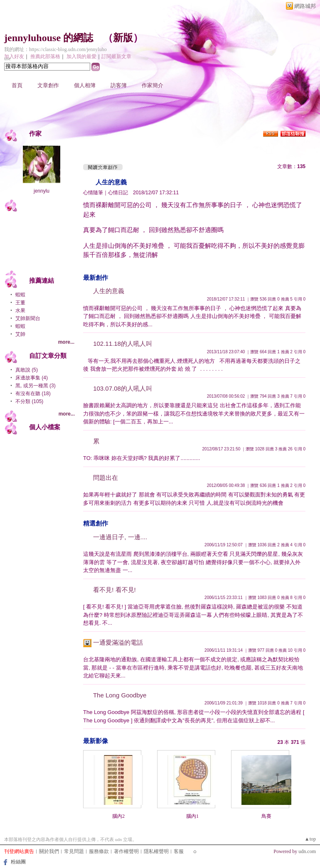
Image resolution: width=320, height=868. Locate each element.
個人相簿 (85, 85)
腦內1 (192, 816)
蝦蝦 (20, 295)
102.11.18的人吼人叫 (123, 344)
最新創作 (96, 278)
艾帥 (20, 334)
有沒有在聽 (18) (33, 394)
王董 (20, 303)
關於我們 (49, 851)
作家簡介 (153, 85)
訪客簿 (119, 85)
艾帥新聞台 (28, 318)
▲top (310, 839)
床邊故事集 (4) (32, 378)
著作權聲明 (126, 851)
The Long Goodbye (120, 695)
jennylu (42, 191)
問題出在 (106, 478)
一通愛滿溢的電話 (118, 642)
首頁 (17, 85)
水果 (20, 311)
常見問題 (74, 851)
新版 (123, 38)
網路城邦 (305, 6)
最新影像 (96, 741)
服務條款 (99, 851)
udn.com (307, 851)
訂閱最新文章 (116, 56)
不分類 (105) (29, 401)
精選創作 (96, 523)
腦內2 (118, 816)
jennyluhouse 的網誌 (49, 38)
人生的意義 (111, 182)
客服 (179, 851)
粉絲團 (18, 862)
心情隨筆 (93, 193)
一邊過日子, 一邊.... (120, 537)
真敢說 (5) (27, 370)
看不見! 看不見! (114, 590)
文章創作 (48, 85)
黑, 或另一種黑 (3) (36, 386)
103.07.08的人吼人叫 (123, 388)
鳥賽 (266, 816)
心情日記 (118, 193)
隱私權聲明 (156, 851)
